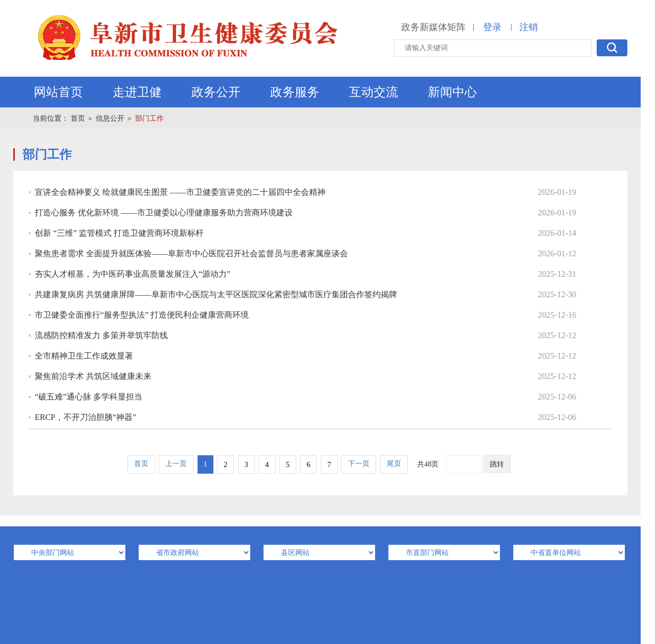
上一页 (176, 464)
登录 (492, 27)
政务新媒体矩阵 (433, 27)
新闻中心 (452, 92)
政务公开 (216, 92)
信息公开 (110, 118)
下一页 (359, 464)
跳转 (497, 464)
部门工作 (149, 118)
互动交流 (374, 92)
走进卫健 (137, 92)
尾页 (394, 464)
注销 (529, 27)
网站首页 (58, 92)
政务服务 (295, 92)
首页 (78, 118)
